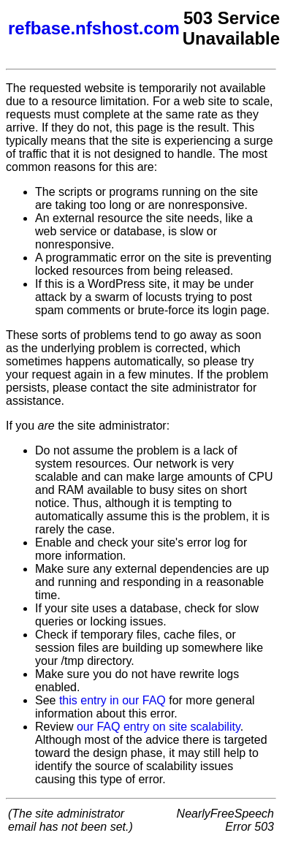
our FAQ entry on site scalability (159, 727)
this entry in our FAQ (113, 700)
